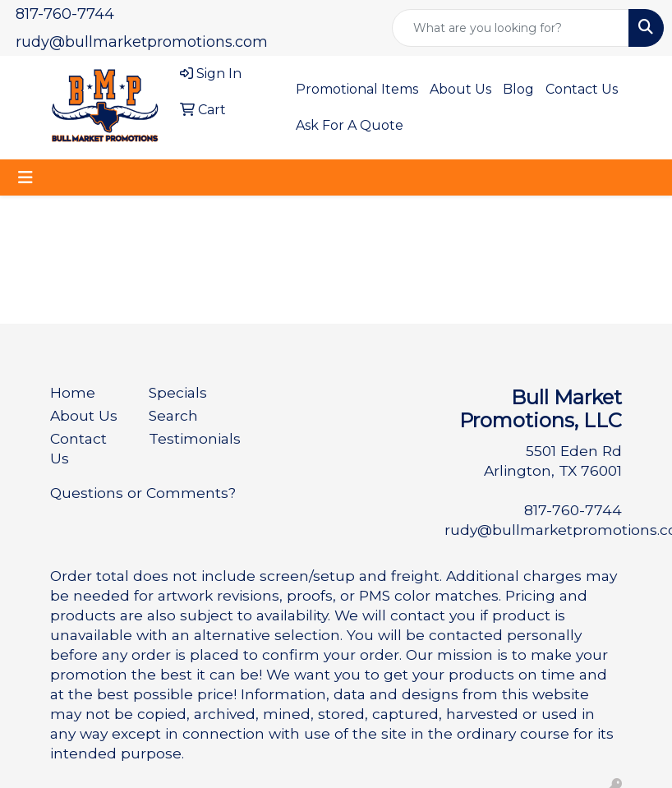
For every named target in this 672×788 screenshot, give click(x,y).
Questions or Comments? (143, 493)
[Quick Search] (511, 28)
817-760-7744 (65, 14)
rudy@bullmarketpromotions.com (142, 42)
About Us (460, 89)
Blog (518, 89)
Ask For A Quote (350, 125)
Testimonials (188, 438)
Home (73, 392)
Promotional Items (357, 89)
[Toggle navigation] (25, 177)
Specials (178, 392)
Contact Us (582, 89)
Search (173, 415)
